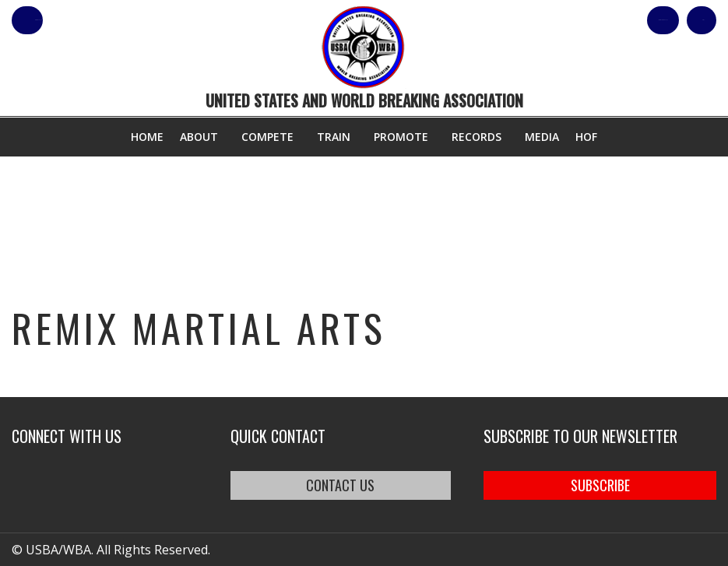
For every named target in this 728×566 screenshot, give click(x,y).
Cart (688, 20)
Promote (401, 137)
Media (542, 137)
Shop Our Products (550, 20)
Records (477, 137)
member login (88, 20)
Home (147, 137)
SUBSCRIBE (600, 485)
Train (334, 137)
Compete (267, 137)
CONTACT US (340, 485)
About (199, 137)
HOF (586, 137)
